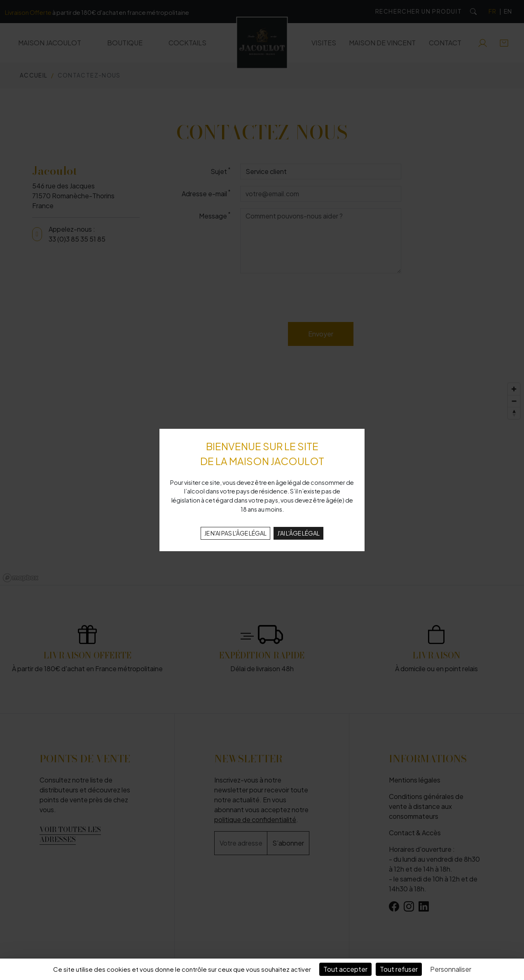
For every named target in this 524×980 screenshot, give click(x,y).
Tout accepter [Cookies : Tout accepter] (345, 969)
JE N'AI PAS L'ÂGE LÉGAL (235, 533)
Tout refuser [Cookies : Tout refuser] (399, 969)
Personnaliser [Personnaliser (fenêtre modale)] (451, 969)
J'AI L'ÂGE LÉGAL (298, 533)
